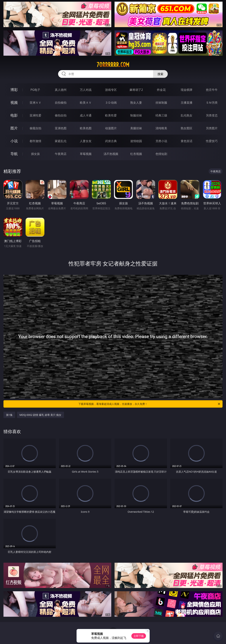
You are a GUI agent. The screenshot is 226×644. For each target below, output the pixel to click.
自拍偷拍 (61, 103)
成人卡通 (86, 115)
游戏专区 (111, 90)
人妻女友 (86, 141)
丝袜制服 (161, 103)
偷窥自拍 (35, 128)
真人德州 (61, 90)
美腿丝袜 (136, 128)
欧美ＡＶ (86, 103)
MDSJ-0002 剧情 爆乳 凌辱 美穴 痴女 (40, 415)
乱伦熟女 (187, 115)
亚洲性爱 (35, 115)
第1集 (9, 415)
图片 (14, 128)
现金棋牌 (187, 90)
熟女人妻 (136, 103)
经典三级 (161, 115)
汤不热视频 (111, 154)
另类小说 (161, 141)
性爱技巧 (212, 141)
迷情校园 (136, 141)
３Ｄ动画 (111, 103)
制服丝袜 (136, 115)
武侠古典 (111, 141)
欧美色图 (86, 128)
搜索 (160, 74)
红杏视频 (136, 154)
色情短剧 (161, 154)
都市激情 (35, 141)
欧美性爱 (111, 115)
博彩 (14, 90)
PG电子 (35, 90)
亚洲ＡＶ (35, 103)
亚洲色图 (61, 128)
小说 (14, 141)
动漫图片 (111, 128)
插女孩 (35, 154)
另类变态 (212, 115)
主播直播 (187, 103)
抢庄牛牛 (212, 90)
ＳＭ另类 (212, 103)
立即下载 (139, 636)
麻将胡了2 (136, 90)
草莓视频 (86, 154)
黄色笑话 (187, 141)
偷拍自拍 (61, 115)
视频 (14, 102)
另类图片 (212, 128)
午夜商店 (61, 154)
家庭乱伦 (61, 141)
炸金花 (161, 90)
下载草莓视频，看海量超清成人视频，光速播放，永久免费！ (150, 404)
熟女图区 (187, 128)
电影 (14, 115)
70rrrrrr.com (113, 65)
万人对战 (86, 90)
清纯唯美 (161, 128)
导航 (14, 154)
